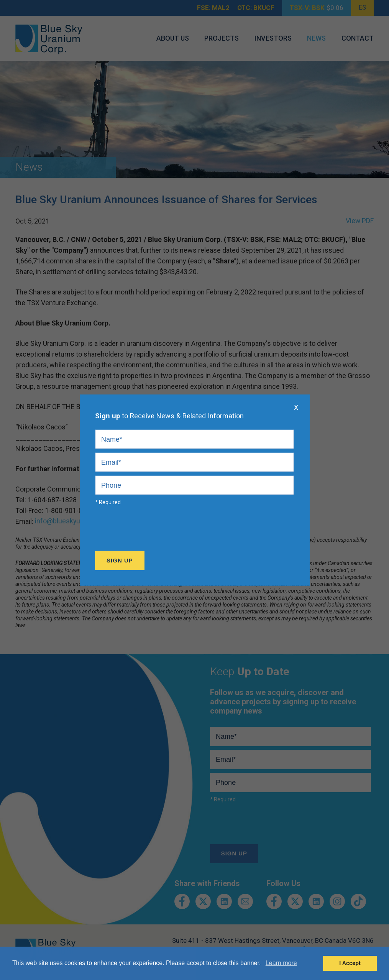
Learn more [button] (281, 963)
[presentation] (153, 530)
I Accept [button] (350, 963)
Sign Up (120, 560)
